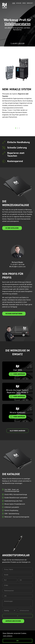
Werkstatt (30, 3)
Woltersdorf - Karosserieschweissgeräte (17, 517)
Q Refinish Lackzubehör (12, 507)
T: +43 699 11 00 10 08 (17, 43)
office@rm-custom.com (18, 267)
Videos (24, 3)
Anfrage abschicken (13, 621)
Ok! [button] (18, 641)
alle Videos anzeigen (17, 431)
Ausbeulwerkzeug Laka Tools (13, 501)
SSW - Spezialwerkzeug (12, 514)
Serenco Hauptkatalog (11, 510)
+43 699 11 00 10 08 (17, 265)
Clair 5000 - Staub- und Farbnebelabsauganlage (12, 490)
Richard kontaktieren (14, 314)
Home (14, 3)
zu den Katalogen (12, 228)
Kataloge (19, 3)
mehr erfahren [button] (8, 636)
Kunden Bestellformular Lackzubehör (16, 498)
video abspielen (19, 374)
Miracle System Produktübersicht (15, 504)
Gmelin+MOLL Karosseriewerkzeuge (16, 494)
